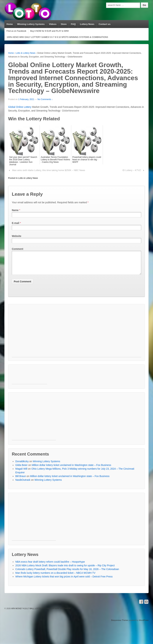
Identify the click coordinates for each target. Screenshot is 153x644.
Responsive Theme (120, 624)
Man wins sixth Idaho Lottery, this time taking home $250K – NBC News (49, 170)
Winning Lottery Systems (31, 24)
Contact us (105, 24)
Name (15, 210)
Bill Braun (21, 480)
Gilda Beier (21, 469)
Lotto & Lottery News (25, 53)
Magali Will (21, 473)
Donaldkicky (22, 466)
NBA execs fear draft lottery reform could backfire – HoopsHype (50, 566)
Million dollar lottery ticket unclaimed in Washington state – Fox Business (71, 469)
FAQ (73, 24)
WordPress (144, 624)
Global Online (16, 107)
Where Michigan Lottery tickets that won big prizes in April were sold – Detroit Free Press (64, 581)
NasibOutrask (23, 484)
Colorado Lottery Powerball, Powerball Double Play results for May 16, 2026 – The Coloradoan (67, 573)
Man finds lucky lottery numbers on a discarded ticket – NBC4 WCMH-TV (55, 577)
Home (10, 24)
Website (16, 236)
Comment (18, 249)
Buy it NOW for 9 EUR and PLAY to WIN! (49, 31)
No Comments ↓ (45, 99)
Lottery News (87, 24)
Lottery (28, 107)
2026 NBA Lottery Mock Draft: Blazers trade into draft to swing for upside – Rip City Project (65, 570)
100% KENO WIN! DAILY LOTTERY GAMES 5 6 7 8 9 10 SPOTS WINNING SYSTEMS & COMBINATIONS (57, 37)
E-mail (16, 223)
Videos (53, 24)
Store (64, 24)
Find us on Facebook (16, 31)
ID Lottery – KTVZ (132, 170)
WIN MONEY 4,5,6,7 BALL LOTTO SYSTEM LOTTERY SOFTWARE (41, 613)
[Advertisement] (66, 337)
